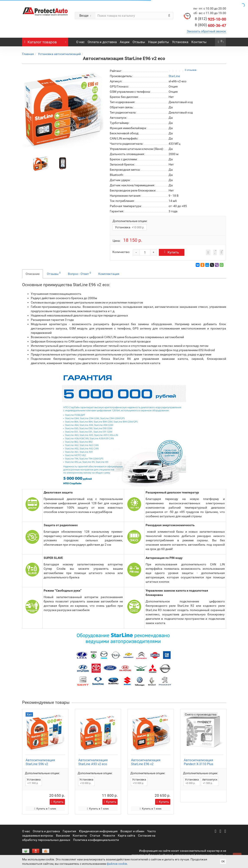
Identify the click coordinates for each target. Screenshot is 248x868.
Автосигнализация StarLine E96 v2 (146, 762)
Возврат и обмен (132, 831)
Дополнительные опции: (130, 221)
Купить (173, 252)
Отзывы (139, 42)
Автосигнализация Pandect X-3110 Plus (199, 762)
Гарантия (69, 831)
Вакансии (63, 836)
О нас (80, 42)
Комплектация (109, 274)
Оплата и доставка (102, 42)
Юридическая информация (98, 831)
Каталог (45, 41)
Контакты (199, 42)
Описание (33, 274)
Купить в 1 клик (45, 809)
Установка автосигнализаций (59, 54)
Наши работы (159, 42)
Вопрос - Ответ (79, 273)
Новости (109, 836)
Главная (28, 54)
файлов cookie (117, 864)
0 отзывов (191, 70)
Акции (125, 42)
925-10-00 (210, 19)
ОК (223, 862)
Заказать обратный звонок (206, 31)
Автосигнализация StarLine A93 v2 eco (93, 762)
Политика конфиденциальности (96, 840)
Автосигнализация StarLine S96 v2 (40, 762)
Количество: (121, 252)
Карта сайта (126, 836)
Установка (180, 42)
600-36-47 (210, 25)
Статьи (95, 836)
